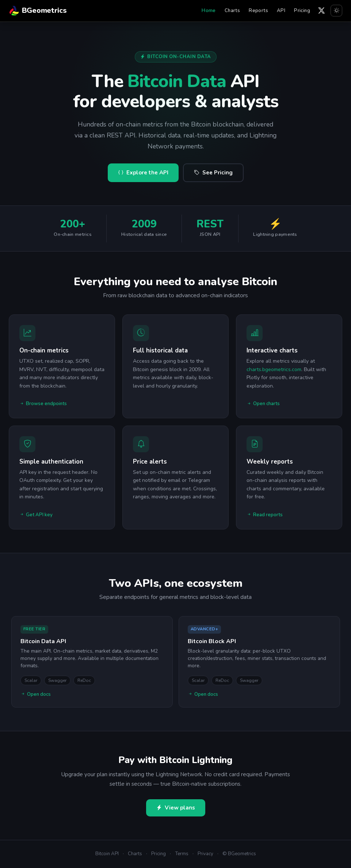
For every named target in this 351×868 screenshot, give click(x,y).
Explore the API (143, 173)
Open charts (263, 404)
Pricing (302, 11)
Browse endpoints (43, 404)
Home (209, 11)
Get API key (36, 515)
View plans (176, 808)
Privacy (205, 854)
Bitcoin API (107, 854)
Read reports (265, 515)
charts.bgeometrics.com (274, 369)
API (281, 11)
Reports (258, 11)
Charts (232, 11)
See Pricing (213, 173)
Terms (182, 854)
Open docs (36, 695)
